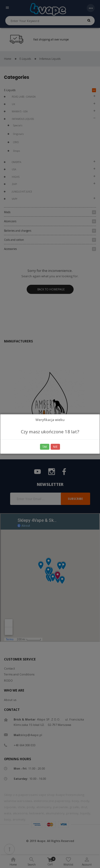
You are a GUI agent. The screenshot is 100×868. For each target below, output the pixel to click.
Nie (55, 447)
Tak (45, 447)
